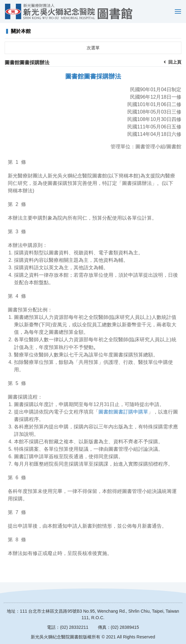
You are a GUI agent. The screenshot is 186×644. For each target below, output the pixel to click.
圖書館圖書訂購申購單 (123, 412)
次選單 (93, 48)
